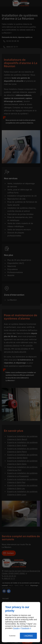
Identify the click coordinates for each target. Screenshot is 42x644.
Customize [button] (12, 636)
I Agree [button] (28, 636)
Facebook (25, 628)
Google (16, 628)
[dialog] (21, 622)
